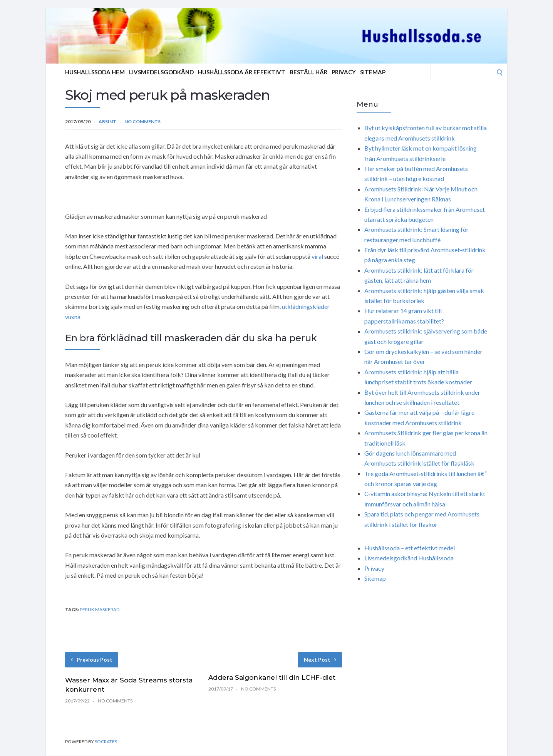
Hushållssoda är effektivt (242, 72)
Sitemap (373, 72)
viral (317, 256)
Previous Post (92, 660)
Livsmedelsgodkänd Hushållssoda (409, 558)
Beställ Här (308, 72)
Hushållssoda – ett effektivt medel (410, 548)
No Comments (142, 122)
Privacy (344, 72)
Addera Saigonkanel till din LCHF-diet (272, 677)
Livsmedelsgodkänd (161, 72)
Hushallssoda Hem (95, 72)
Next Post (320, 660)
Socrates (106, 742)
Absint (107, 122)
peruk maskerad (100, 609)
